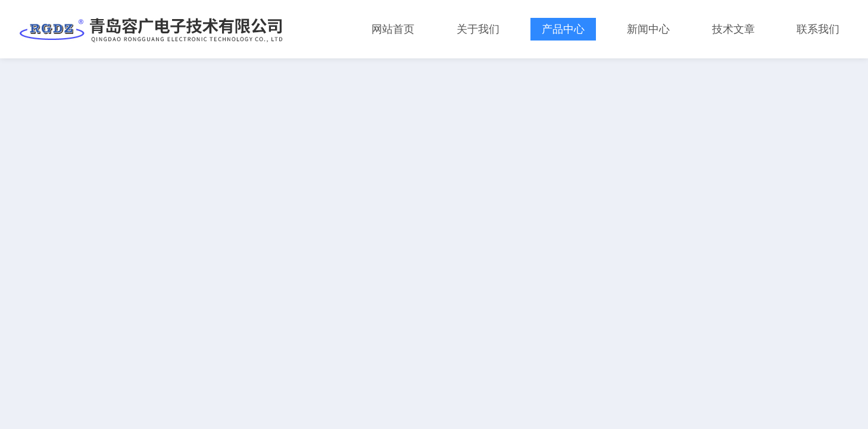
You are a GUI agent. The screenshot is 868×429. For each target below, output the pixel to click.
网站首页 (393, 29)
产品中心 (563, 29)
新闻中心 (648, 29)
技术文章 (733, 29)
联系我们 (818, 29)
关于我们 (478, 29)
